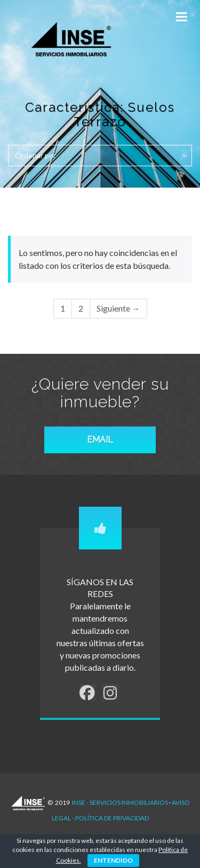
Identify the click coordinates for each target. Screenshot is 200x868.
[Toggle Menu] (181, 17)
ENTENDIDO (113, 860)
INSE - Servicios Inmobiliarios (120, 803)
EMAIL (100, 440)
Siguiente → (118, 308)
